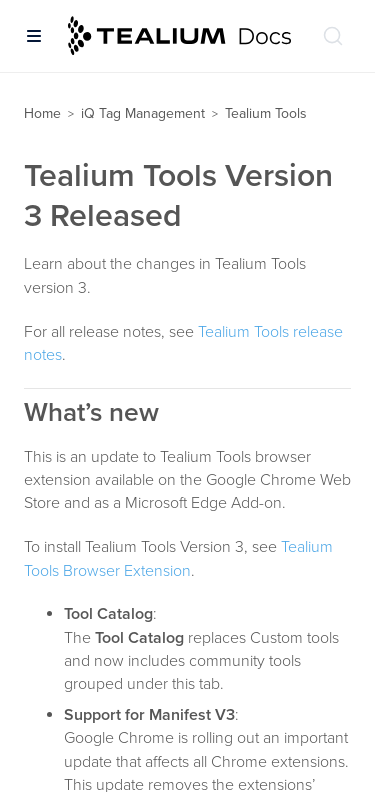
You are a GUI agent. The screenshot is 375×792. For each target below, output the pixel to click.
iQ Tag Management (143, 113)
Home (42, 113)
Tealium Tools (266, 113)
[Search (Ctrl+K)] (333, 36)
